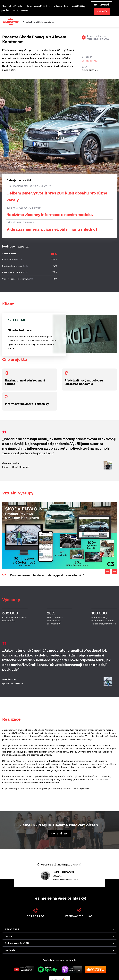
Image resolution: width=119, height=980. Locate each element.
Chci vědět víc (59, 834)
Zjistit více (102, 11)
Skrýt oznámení (101, 5)
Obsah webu (12, 929)
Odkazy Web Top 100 (17, 943)
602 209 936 (58, 876)
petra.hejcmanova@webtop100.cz (65, 880)
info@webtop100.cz (79, 913)
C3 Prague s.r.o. (89, 61)
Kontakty (10, 950)
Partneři (9, 936)
